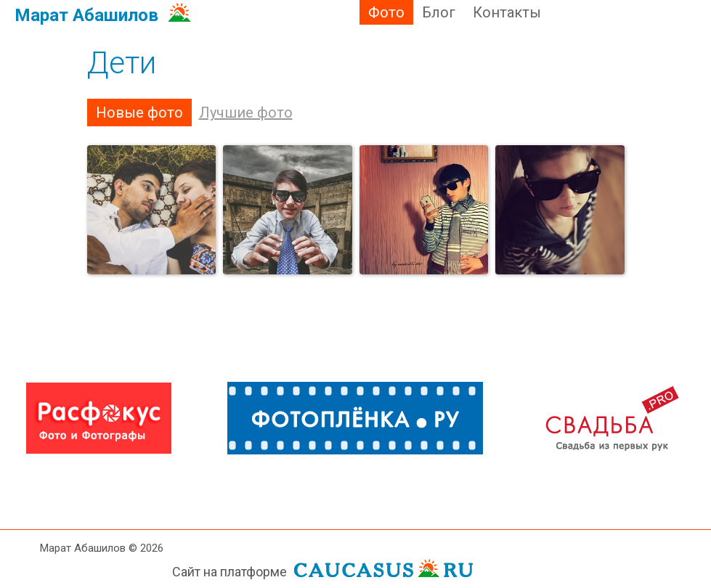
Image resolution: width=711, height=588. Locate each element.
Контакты (507, 12)
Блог (439, 12)
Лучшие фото (246, 113)
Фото (386, 12)
